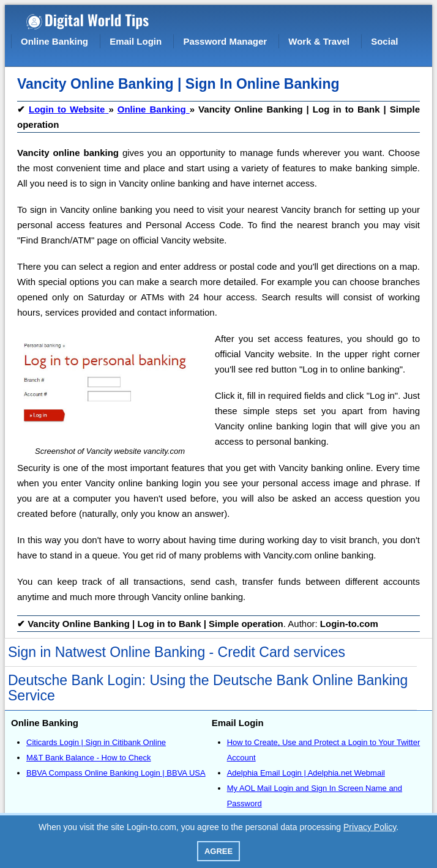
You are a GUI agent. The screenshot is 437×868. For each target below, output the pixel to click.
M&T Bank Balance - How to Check (89, 758)
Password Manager (225, 41)
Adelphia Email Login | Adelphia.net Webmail (306, 773)
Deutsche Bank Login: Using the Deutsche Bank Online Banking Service (208, 688)
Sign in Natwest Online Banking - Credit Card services (177, 652)
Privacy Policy (370, 827)
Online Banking (54, 41)
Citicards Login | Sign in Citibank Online (96, 742)
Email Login (136, 41)
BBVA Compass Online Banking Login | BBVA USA (116, 773)
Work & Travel (319, 41)
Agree (219, 851)
